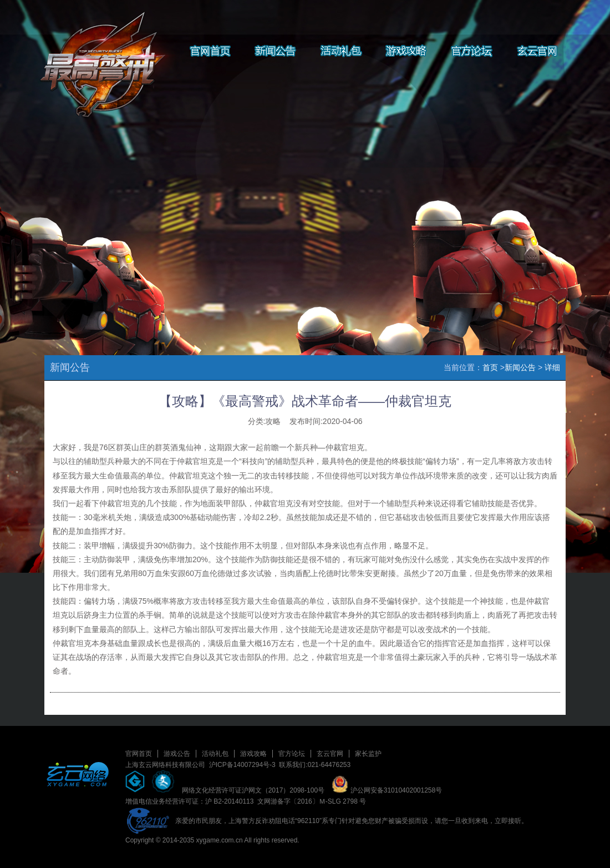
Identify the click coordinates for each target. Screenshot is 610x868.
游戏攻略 (253, 754)
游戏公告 (177, 754)
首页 (490, 367)
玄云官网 (330, 754)
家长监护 (368, 754)
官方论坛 (292, 754)
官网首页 (139, 754)
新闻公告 (520, 367)
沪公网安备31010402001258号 (387, 790)
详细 (552, 367)
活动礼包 (215, 754)
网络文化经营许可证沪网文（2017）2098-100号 (253, 790)
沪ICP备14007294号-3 (242, 765)
